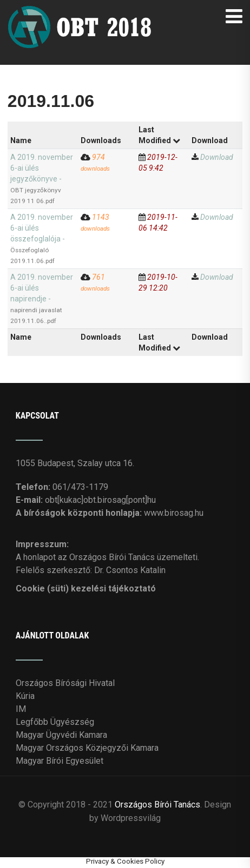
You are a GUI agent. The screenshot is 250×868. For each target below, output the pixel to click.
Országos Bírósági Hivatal (65, 683)
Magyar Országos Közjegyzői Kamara (87, 748)
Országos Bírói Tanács (157, 805)
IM (21, 709)
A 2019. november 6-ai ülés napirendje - (42, 299)
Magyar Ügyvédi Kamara (61, 735)
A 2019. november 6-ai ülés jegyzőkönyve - (42, 179)
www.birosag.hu (174, 513)
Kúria (25, 696)
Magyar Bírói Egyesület (60, 761)
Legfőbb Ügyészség (55, 722)
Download (217, 157)
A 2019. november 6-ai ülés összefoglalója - (42, 239)
